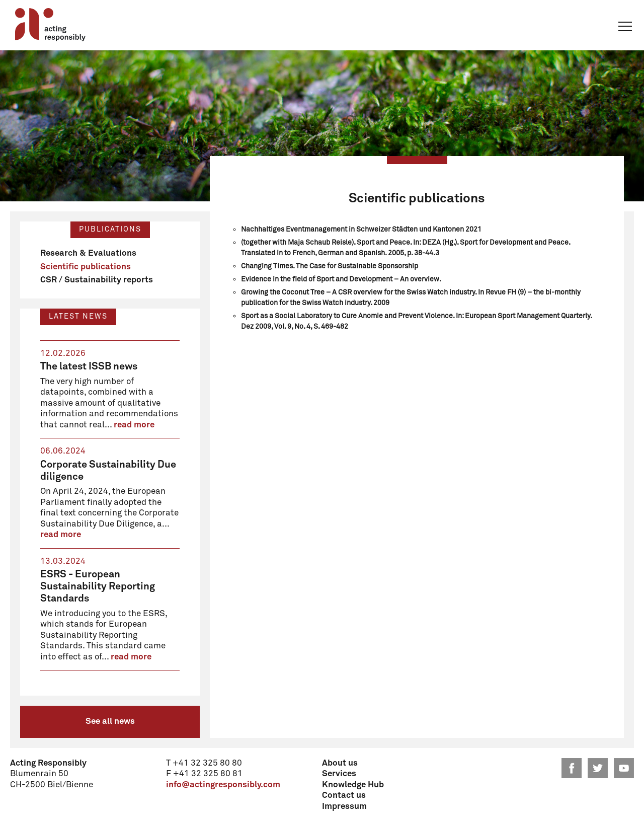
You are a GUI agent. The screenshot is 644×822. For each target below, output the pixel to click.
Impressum (344, 807)
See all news (110, 722)
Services (339, 774)
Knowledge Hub (353, 785)
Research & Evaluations (88, 253)
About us (340, 763)
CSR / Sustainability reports (97, 280)
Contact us (344, 796)
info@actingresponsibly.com (223, 785)
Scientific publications (86, 267)
